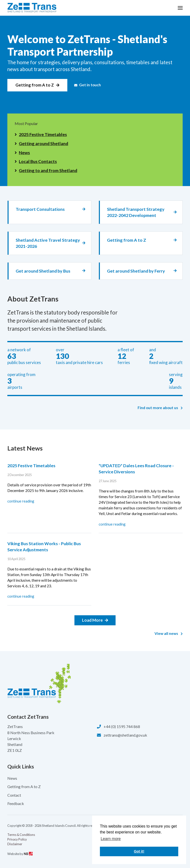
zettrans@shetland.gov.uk (125, 735)
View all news (169, 633)
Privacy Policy (17, 839)
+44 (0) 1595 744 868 (122, 726)
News (24, 152)
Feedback (16, 803)
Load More (92, 620)
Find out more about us (160, 408)
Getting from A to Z (35, 85)
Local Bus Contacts (38, 161)
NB (28, 854)
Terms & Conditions (21, 835)
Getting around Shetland (43, 143)
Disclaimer (15, 844)
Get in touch (88, 85)
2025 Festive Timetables (43, 134)
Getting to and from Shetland (48, 170)
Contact (14, 795)
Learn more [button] (111, 839)
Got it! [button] (139, 851)
